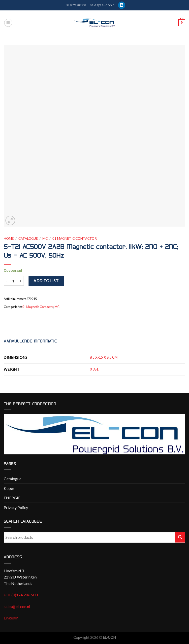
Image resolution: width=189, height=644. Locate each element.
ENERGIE (12, 498)
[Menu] (8, 23)
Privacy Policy (16, 507)
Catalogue (28, 238)
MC (45, 238)
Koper (9, 488)
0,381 (94, 369)
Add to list (46, 281)
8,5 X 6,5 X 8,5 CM (104, 357)
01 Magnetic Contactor (75, 238)
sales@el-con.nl (103, 5)
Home (9, 238)
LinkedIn (11, 618)
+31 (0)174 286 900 (76, 5)
